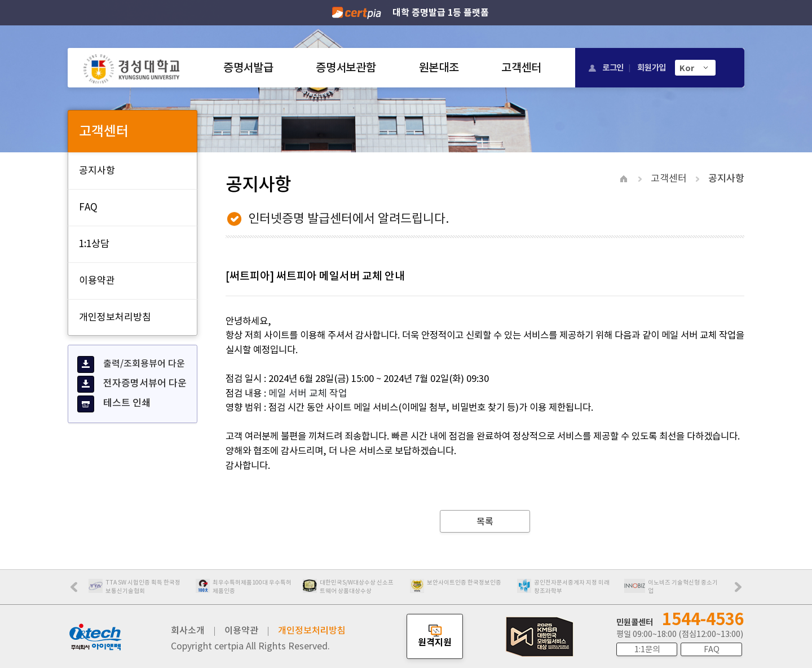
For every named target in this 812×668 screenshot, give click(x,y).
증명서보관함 (346, 68)
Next (741, 591)
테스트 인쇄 (114, 404)
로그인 (613, 67)
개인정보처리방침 (115, 317)
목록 (485, 521)
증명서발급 (248, 68)
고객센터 (521, 68)
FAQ (88, 207)
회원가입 (652, 67)
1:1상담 (94, 244)
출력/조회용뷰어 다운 (131, 364)
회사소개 (188, 630)
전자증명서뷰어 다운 (132, 384)
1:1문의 (647, 649)
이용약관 (97, 280)
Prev (80, 591)
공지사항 (97, 170)
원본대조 (439, 68)
